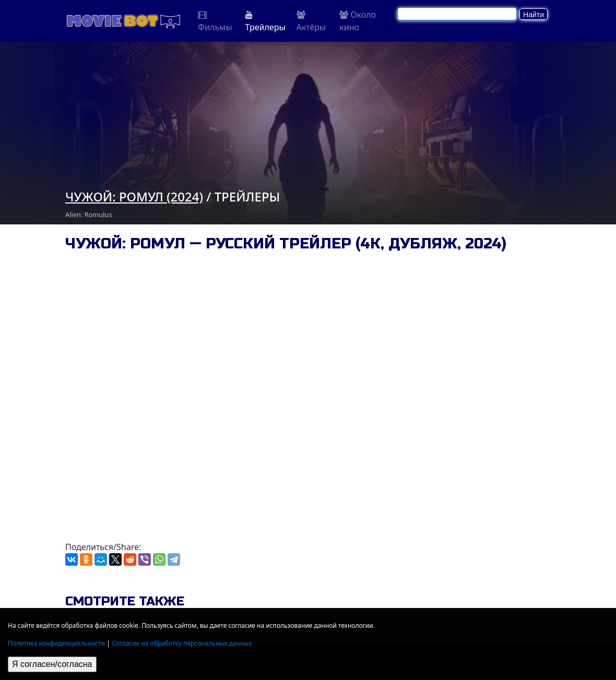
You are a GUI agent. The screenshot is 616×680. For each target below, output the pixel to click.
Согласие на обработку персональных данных (182, 643)
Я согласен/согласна (52, 664)
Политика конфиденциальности (56, 643)
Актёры (311, 22)
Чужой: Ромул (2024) (134, 196)
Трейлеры (265, 22)
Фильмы (215, 22)
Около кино (358, 21)
